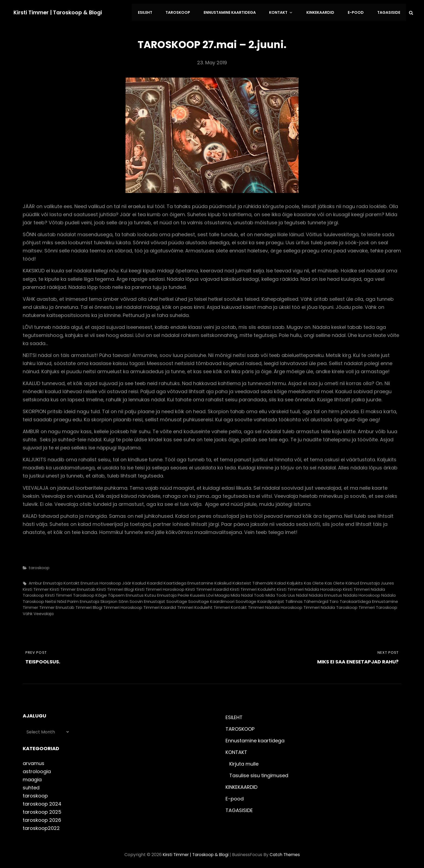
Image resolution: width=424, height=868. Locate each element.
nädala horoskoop (362, 594)
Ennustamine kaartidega (236, 12)
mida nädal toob (248, 594)
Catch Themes (287, 853)
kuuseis (198, 594)
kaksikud (223, 581)
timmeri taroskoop (378, 606)
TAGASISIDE (389, 12)
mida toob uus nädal (287, 594)
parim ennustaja (83, 600)
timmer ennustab (57, 606)
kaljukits (295, 581)
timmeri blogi (89, 606)
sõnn (123, 600)
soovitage (177, 600)
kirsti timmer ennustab (73, 587)
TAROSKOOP (186, 12)
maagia (222, 594)
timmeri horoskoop (123, 606)
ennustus (90, 581)
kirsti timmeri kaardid (207, 587)
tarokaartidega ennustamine (369, 600)
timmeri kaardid (160, 606)
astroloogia (37, 769)
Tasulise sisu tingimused (259, 774)
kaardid (155, 581)
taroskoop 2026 (42, 818)
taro (334, 600)
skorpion (109, 600)
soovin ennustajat (147, 600)
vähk (28, 612)
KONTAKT (287, 12)
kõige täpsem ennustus (120, 594)
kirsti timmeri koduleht (253, 587)
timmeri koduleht (195, 606)
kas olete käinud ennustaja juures (359, 581)
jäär (127, 581)
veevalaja (44, 612)
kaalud (139, 581)
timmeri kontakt (230, 606)
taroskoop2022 (41, 827)
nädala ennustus (325, 594)
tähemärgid (316, 600)
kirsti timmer (36, 587)
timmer (30, 606)
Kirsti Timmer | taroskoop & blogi (59, 12)
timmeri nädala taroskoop (330, 606)
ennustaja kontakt (61, 581)
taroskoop (39, 566)
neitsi (51, 600)
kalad (280, 581)
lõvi (210, 594)
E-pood (358, 12)
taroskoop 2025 (42, 810)
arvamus (34, 761)
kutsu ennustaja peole (167, 594)
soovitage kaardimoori (211, 600)
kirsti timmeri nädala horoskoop (309, 587)
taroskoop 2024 (42, 802)
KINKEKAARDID (324, 12)
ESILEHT (154, 12)
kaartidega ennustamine (188, 581)
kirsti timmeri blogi (115, 587)
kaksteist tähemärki (253, 581)
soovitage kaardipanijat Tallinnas (269, 600)
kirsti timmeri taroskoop (70, 594)
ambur (35, 581)
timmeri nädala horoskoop (275, 606)
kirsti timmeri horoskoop (160, 587)
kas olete (314, 581)
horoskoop (110, 581)
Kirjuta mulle (244, 762)
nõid (62, 600)
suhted (31, 786)
